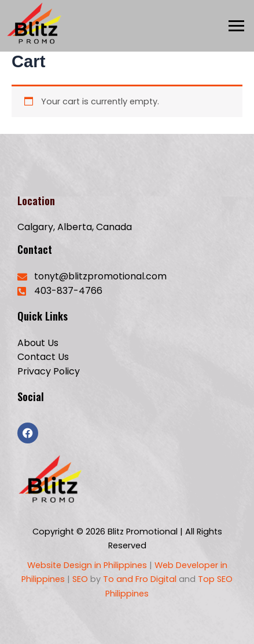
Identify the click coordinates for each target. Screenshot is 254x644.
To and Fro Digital (141, 579)
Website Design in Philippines (87, 565)
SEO (79, 579)
